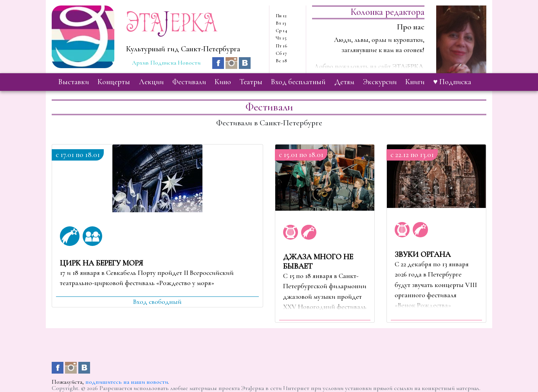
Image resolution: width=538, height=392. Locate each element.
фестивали (189, 82)
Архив (140, 63)
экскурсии (380, 82)
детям (344, 82)
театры (251, 82)
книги (415, 82)
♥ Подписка (452, 82)
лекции (151, 82)
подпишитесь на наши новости (127, 382)
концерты (114, 82)
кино (223, 82)
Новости (189, 63)
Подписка (163, 63)
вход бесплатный (298, 82)
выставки (74, 82)
